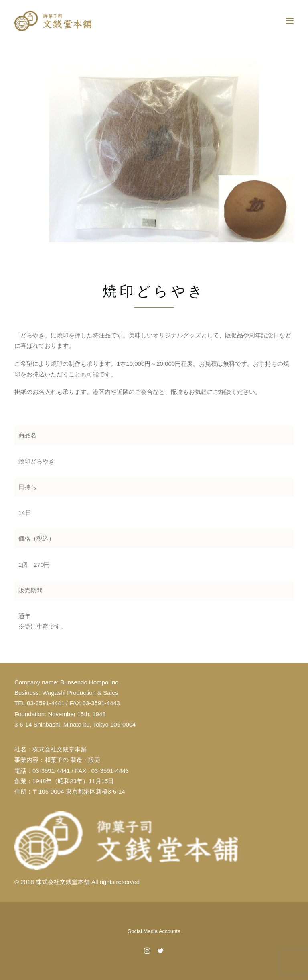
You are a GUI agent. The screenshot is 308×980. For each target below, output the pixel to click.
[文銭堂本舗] (53, 21)
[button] (290, 21)
